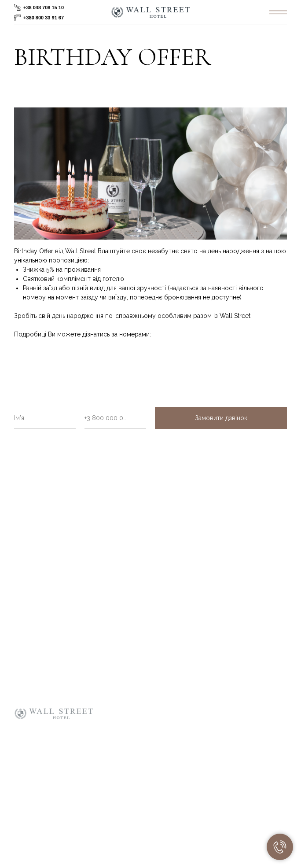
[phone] (115, 418)
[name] (45, 418)
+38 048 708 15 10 (44, 7)
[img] (278, 12)
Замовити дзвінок (221, 418)
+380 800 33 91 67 (44, 18)
